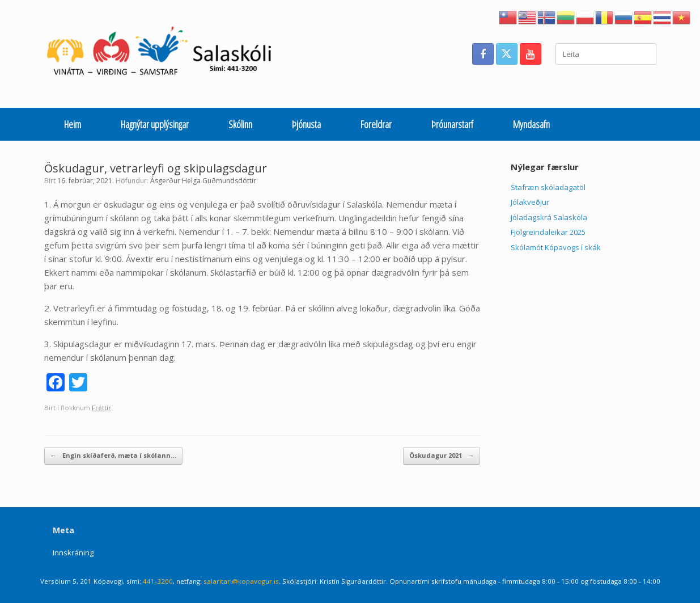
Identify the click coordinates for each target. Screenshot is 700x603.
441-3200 (158, 581)
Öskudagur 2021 (442, 456)
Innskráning (73, 553)
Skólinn (240, 124)
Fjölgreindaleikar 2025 (548, 232)
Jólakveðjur (530, 202)
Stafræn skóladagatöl (548, 187)
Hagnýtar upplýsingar (155, 124)
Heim (73, 124)
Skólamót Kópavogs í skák (556, 247)
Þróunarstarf (452, 124)
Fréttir (101, 408)
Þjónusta (306, 124)
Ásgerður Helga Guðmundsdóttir (203, 181)
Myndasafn (531, 124)
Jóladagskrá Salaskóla (549, 217)
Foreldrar (376, 124)
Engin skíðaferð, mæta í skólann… (113, 456)
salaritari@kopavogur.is (241, 581)
